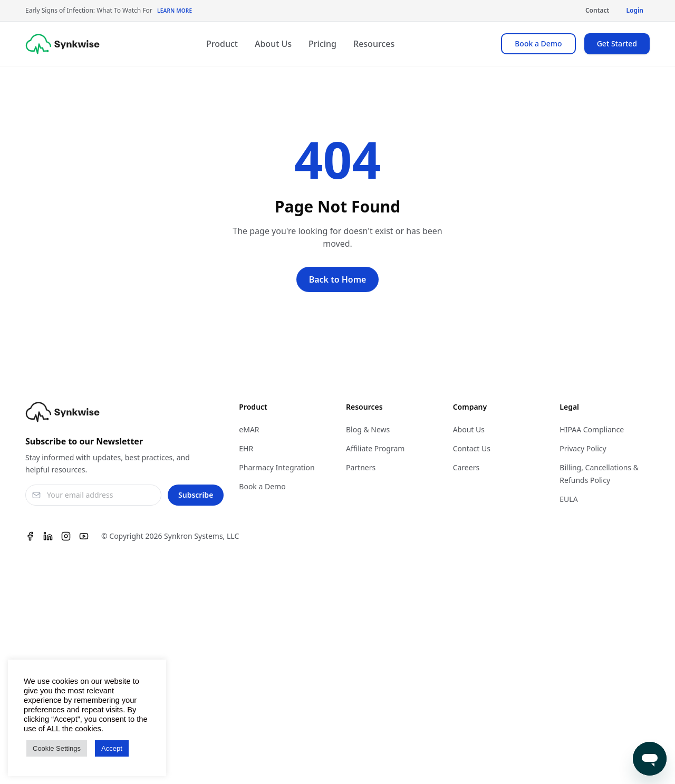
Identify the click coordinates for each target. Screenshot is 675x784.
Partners (361, 467)
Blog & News (368, 429)
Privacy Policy (583, 448)
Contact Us (472, 448)
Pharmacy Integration (277, 467)
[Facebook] (30, 536)
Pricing (322, 44)
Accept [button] (112, 748)
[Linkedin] (48, 536)
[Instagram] (66, 536)
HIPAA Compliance (592, 429)
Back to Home (338, 279)
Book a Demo (538, 43)
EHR (246, 448)
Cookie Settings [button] (57, 748)
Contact (597, 10)
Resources (374, 44)
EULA (568, 499)
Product (222, 44)
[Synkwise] (62, 44)
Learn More (175, 11)
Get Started (617, 43)
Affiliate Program (375, 448)
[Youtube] (84, 536)
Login (635, 10)
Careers (466, 467)
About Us (273, 44)
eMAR (249, 429)
